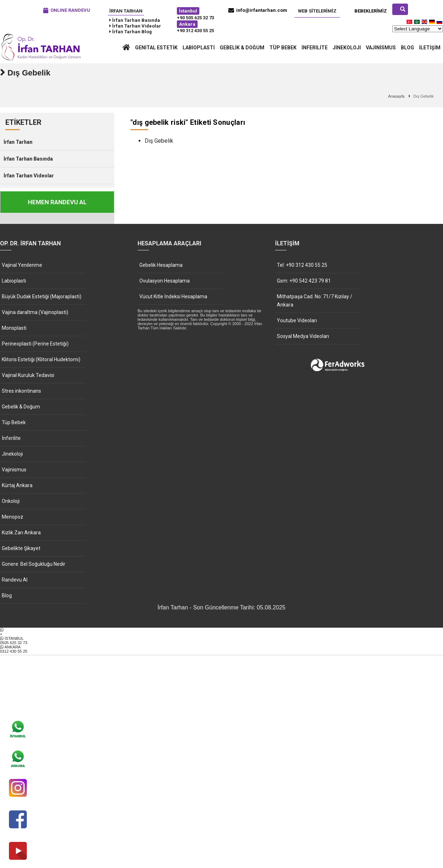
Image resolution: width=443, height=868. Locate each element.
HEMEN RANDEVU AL (57, 202)
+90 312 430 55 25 (195, 31)
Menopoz (13, 517)
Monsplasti (14, 328)
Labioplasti (199, 48)
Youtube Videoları (297, 320)
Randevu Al (15, 580)
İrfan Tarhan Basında (28, 159)
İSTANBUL (221, 641)
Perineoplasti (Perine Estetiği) (35, 344)
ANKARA (221, 649)
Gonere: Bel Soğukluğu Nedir (34, 564)
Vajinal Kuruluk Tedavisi (28, 375)
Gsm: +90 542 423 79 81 (304, 281)
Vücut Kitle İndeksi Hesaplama (173, 296)
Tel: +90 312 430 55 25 (302, 265)
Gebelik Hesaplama (161, 265)
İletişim (430, 48)
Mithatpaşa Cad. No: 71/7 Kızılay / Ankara (315, 301)
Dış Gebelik (159, 141)
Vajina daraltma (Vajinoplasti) (35, 312)
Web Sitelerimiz (317, 11)
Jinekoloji (347, 48)
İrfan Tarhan (126, 11)
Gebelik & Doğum (242, 48)
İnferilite (315, 48)
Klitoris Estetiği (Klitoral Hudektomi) (41, 359)
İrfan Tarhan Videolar (29, 176)
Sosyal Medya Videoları (303, 336)
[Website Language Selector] (418, 29)
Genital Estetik (156, 48)
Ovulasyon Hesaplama (165, 281)
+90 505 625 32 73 (195, 18)
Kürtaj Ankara (17, 485)
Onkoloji (11, 501)
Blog (407, 48)
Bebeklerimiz (371, 11)
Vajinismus (381, 48)
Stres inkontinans (21, 391)
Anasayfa (396, 96)
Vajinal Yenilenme (22, 265)
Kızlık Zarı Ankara (21, 533)
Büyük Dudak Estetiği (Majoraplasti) (42, 296)
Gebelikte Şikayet (21, 548)
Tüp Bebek (283, 48)
